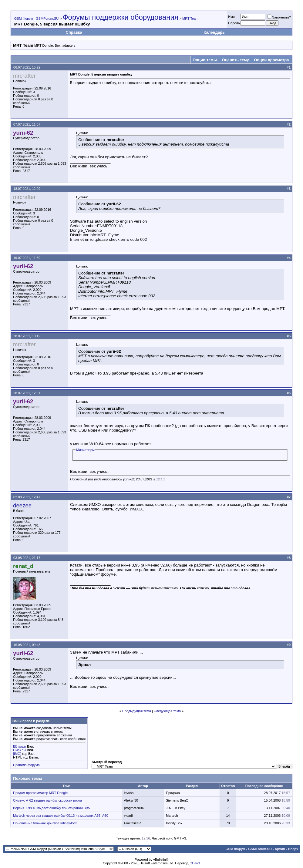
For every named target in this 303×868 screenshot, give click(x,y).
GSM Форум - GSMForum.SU (36, 19)
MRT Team (190, 19)
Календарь (214, 32)
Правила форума (26, 765)
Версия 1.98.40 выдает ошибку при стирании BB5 (51, 808)
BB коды (20, 746)
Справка (74, 32)
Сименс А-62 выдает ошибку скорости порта (47, 800)
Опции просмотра (271, 60)
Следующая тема (167, 711)
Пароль (234, 23)
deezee (22, 505)
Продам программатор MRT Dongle (40, 793)
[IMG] (17, 754)
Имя (231, 17)
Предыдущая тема (137, 711)
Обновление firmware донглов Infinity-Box (45, 823)
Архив (280, 849)
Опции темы (205, 60)
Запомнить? (279, 17)
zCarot (195, 863)
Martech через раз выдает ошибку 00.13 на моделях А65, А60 (61, 816)
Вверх (293, 849)
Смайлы (19, 750)
